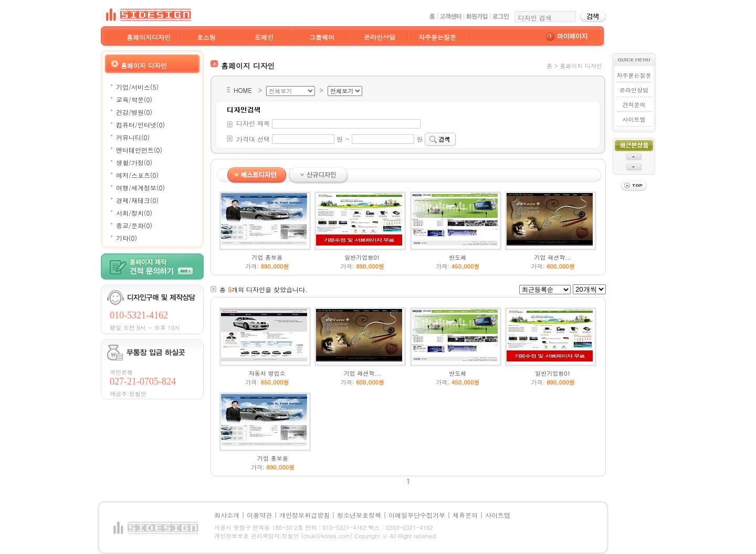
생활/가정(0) (134, 162)
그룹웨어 (322, 37)
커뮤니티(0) (133, 137)
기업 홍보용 (267, 257)
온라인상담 (380, 37)
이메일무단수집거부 (417, 515)
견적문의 (634, 105)
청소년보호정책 (359, 515)
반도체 (458, 257)
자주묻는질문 (437, 37)
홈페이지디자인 (149, 37)
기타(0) (127, 238)
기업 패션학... (553, 257)
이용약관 (259, 515)
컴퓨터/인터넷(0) (140, 125)
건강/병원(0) (134, 112)
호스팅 (206, 37)
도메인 (264, 37)
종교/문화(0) (134, 225)
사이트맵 (634, 119)
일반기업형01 (362, 257)
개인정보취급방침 (304, 515)
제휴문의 (465, 515)
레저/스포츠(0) (137, 175)
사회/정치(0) (134, 213)
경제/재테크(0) (137, 200)
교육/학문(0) (134, 99)
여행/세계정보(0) (140, 188)
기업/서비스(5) (137, 87)
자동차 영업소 (267, 373)
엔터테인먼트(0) (139, 150)
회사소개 (227, 515)
